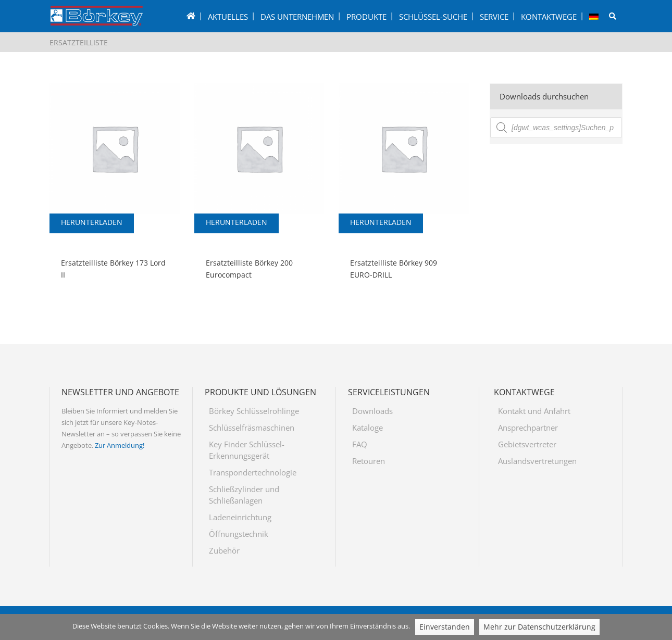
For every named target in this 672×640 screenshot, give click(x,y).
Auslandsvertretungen (537, 461)
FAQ (360, 444)
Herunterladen (92, 222)
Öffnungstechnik (239, 534)
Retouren (369, 461)
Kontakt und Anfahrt (534, 411)
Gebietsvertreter (527, 444)
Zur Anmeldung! (120, 445)
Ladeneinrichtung (240, 517)
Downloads (372, 411)
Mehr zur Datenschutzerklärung (539, 627)
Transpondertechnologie (253, 472)
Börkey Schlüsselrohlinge (254, 411)
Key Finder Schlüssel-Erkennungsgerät (247, 450)
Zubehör (224, 550)
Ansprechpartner (528, 428)
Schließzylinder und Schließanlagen (244, 495)
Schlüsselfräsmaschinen (252, 428)
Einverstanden (445, 627)
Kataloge (368, 428)
